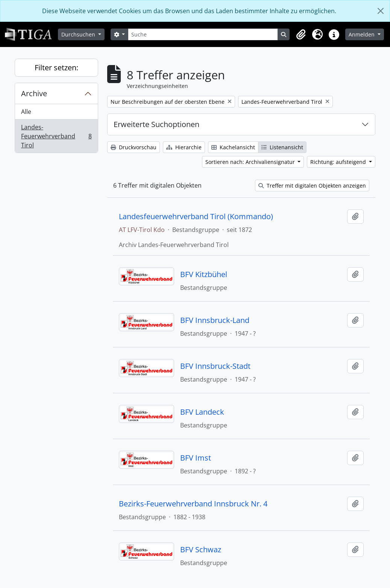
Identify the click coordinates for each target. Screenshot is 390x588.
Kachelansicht (233, 147)
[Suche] (203, 34)
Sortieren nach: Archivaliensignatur (251, 162)
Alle (26, 112)
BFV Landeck (202, 412)
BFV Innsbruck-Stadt (215, 366)
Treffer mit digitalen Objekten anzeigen (312, 186)
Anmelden (362, 34)
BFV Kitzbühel (204, 274)
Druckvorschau (134, 147)
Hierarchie (184, 147)
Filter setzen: (56, 67)
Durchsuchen (79, 34)
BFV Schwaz (201, 550)
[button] (301, 35)
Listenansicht (282, 147)
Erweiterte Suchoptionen (156, 124)
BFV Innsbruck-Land (215, 320)
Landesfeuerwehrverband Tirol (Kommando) (196, 217)
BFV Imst (196, 458)
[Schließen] (381, 11)
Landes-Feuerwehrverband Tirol (56, 136)
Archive (34, 93)
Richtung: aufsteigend (339, 162)
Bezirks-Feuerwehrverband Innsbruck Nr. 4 (193, 504)
